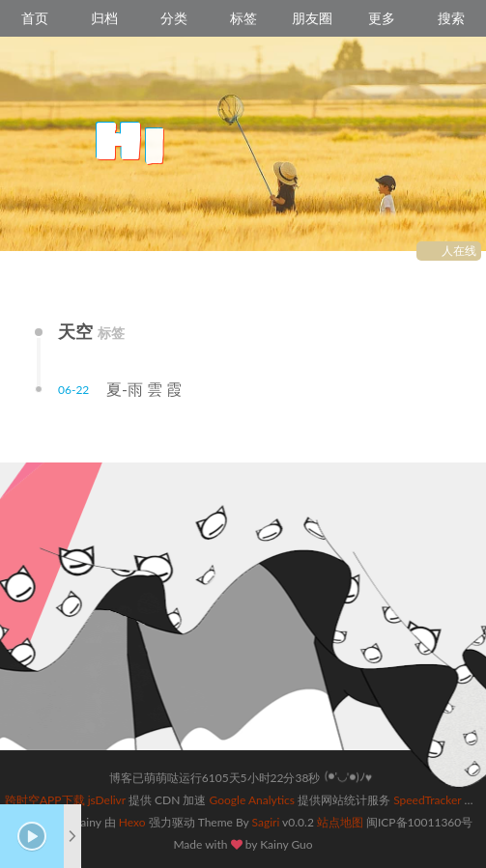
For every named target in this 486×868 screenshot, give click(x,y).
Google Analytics (252, 800)
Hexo (132, 822)
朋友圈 (312, 18)
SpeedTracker (427, 800)
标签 (243, 18)
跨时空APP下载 (45, 800)
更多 (382, 18)
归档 (104, 18)
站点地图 (340, 822)
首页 (35, 18)
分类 (174, 18)
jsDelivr (107, 800)
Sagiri (266, 822)
